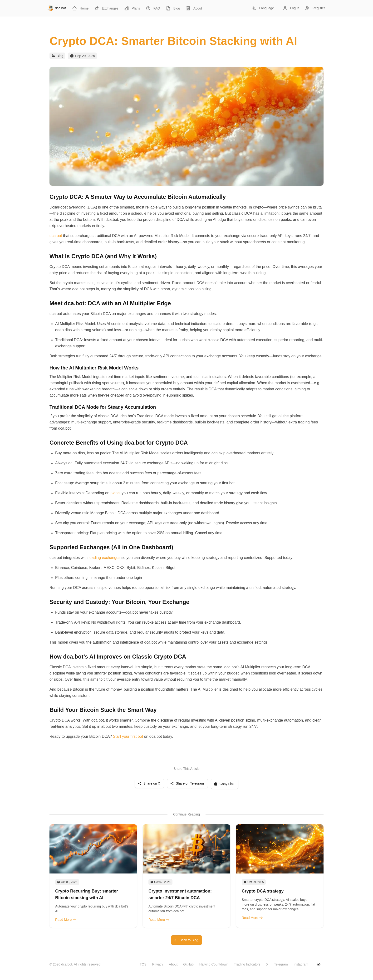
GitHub (188, 964)
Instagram (301, 964)
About (173, 964)
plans (115, 493)
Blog (60, 56)
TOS (143, 964)
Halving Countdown (214, 964)
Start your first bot (129, 736)
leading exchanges (105, 558)
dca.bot (56, 236)
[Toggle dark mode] (319, 964)
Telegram (281, 964)
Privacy (158, 964)
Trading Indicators (247, 964)
